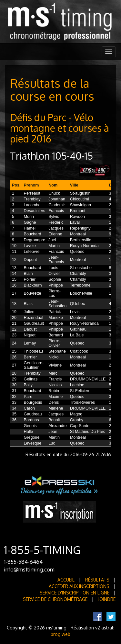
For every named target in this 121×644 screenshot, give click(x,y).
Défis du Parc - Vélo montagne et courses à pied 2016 (60, 128)
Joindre (107, 599)
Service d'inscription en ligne (75, 593)
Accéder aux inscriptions (79, 586)
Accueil (66, 580)
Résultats (97, 580)
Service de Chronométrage (55, 599)
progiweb (60, 634)
